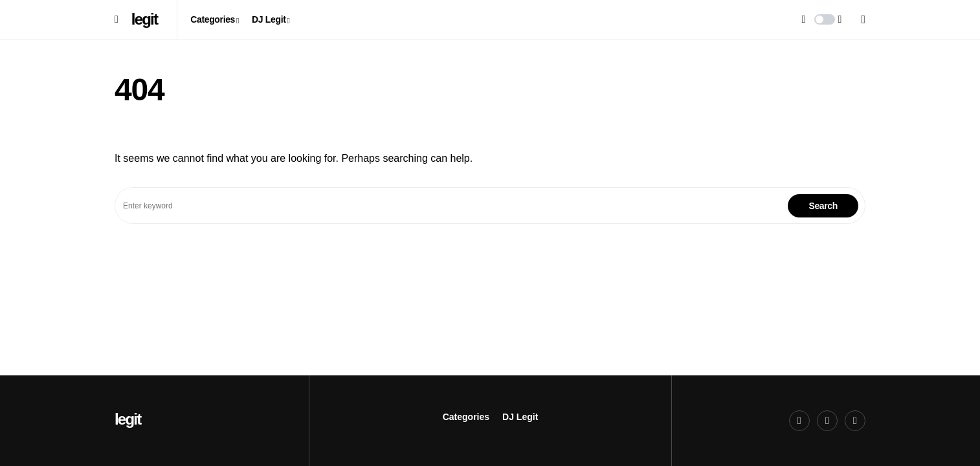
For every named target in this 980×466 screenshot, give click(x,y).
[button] (117, 19)
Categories (466, 417)
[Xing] (827, 421)
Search (823, 206)
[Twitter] (799, 421)
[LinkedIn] (855, 421)
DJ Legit (520, 417)
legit (144, 19)
